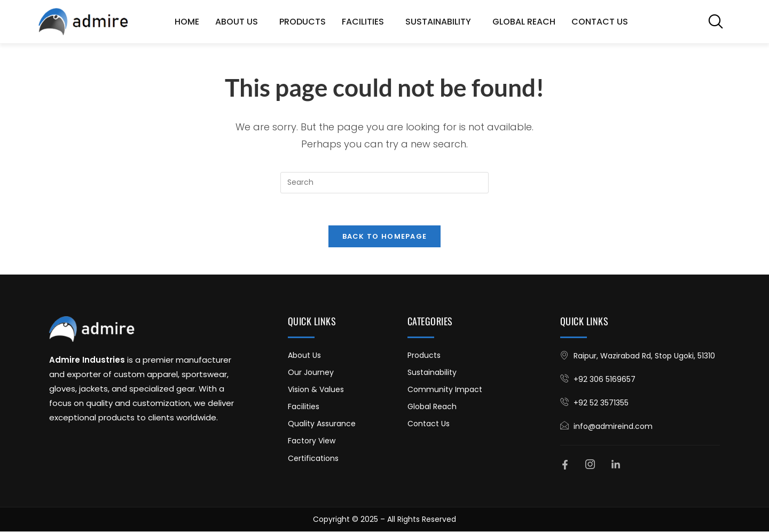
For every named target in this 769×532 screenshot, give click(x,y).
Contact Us (600, 22)
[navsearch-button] (716, 21)
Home (187, 22)
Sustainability (441, 22)
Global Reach (524, 22)
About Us (239, 22)
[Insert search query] (384, 183)
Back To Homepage (385, 237)
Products (303, 22)
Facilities (366, 22)
